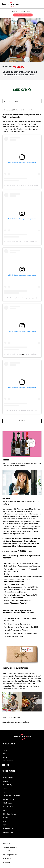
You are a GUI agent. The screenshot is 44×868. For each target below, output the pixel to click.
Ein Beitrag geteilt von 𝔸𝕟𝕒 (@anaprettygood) (22, 298)
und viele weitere (8, 832)
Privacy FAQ (6, 851)
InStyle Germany (8, 778)
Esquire (5, 825)
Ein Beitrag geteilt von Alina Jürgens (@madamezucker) (22, 185)
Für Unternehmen (8, 761)
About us (5, 754)
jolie (4, 792)
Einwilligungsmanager (9, 855)
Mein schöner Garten (9, 814)
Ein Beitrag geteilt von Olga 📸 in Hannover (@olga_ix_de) (23, 354)
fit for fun (5, 818)
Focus (4, 821)
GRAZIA (5, 788)
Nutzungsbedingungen (10, 847)
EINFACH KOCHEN (8, 799)
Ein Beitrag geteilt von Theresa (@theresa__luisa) (22, 410)
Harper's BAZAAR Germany (11, 796)
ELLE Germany (7, 785)
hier (19, 718)
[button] (5, 702)
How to (5, 750)
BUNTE (5, 810)
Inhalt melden (7, 859)
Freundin (5, 781)
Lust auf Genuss (8, 807)
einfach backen (7, 803)
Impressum (6, 862)
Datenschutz (7, 843)
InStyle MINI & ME (8, 828)
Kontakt (5, 757)
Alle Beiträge (22, 421)
